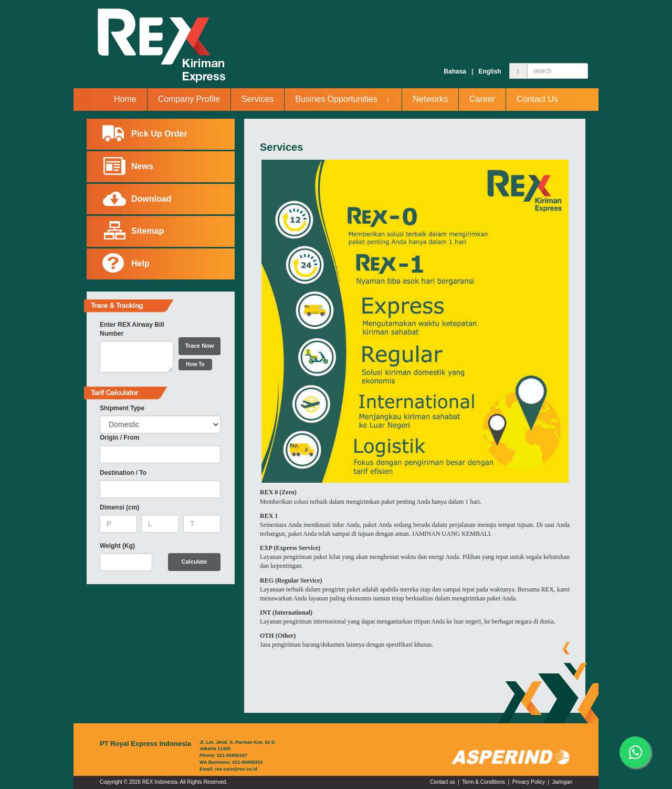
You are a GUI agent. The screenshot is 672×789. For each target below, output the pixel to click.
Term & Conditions (484, 782)
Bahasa (455, 71)
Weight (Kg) (117, 546)
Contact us (443, 782)
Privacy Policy (529, 782)
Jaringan (562, 782)
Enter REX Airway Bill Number (132, 329)
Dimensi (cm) (119, 507)
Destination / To (123, 473)
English (490, 71)
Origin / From (119, 438)
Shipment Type (122, 408)
